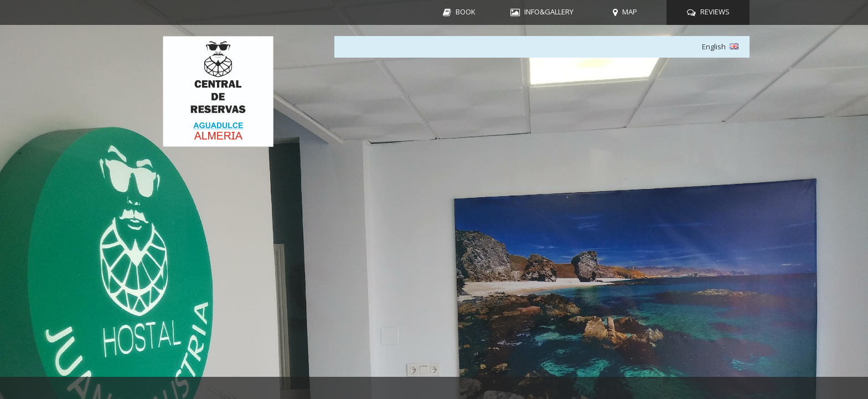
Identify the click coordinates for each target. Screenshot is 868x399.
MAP (630, 12)
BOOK (466, 12)
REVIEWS (715, 12)
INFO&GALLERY (549, 12)
